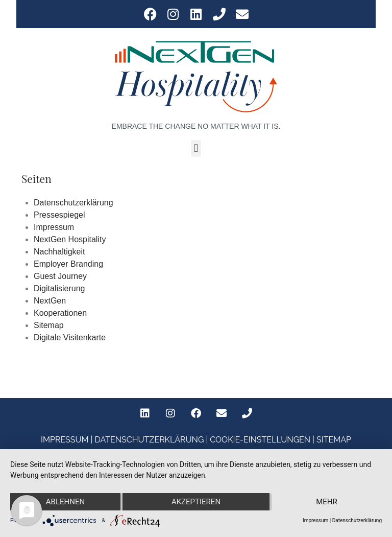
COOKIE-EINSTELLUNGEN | (263, 440)
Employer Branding (68, 264)
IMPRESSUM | (68, 440)
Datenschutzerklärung (73, 203)
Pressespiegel (59, 215)
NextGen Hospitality (70, 239)
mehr (327, 502)
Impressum (54, 227)
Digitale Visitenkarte (70, 337)
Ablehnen (65, 502)
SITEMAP (334, 440)
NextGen (50, 301)
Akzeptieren (196, 502)
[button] (196, 148)
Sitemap (49, 325)
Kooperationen (60, 313)
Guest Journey (60, 276)
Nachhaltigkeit (59, 252)
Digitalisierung (59, 288)
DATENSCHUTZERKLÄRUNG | (152, 440)
